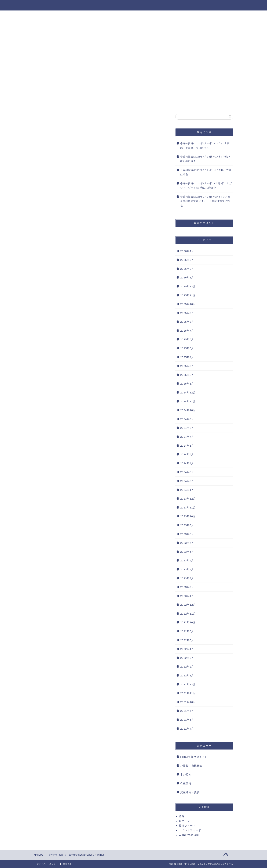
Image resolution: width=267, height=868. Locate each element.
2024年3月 (187, 472)
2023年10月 (188, 516)
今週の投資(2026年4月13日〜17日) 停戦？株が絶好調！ (205, 159)
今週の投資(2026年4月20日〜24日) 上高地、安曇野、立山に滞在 (205, 146)
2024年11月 (188, 401)
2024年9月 (187, 419)
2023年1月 (187, 596)
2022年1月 (187, 675)
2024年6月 (187, 446)
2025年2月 (187, 375)
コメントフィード (190, 830)
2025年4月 (187, 357)
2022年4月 (187, 649)
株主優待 (186, 783)
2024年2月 (187, 481)
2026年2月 (187, 269)
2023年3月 (187, 578)
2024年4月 (187, 463)
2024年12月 (188, 392)
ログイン (184, 821)
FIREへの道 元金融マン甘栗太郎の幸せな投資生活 (133, 5)
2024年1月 (187, 490)
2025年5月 (187, 348)
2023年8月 (187, 534)
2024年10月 (188, 410)
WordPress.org (189, 835)
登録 (182, 816)
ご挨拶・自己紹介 (191, 766)
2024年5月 (187, 454)
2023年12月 (188, 499)
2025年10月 (188, 304)
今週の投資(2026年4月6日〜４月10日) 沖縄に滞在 (206, 172)
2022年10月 (188, 622)
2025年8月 (187, 322)
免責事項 (67, 864)
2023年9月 (187, 525)
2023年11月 (188, 507)
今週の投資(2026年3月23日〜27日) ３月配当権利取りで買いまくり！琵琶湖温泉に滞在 (205, 201)
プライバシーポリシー (47, 864)
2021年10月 (188, 702)
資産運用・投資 (134, 15)
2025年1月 (187, 384)
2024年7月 (187, 437)
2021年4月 (187, 729)
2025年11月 (188, 295)
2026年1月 (187, 277)
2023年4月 (187, 569)
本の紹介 (186, 774)
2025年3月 (187, 366)
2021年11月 (188, 693)
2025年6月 (187, 339)
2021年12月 (188, 684)
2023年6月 (187, 552)
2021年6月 (187, 711)
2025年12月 (188, 286)
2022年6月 (187, 631)
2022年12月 (188, 605)
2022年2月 (187, 667)
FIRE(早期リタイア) (193, 757)
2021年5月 (187, 720)
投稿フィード (187, 826)
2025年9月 (187, 313)
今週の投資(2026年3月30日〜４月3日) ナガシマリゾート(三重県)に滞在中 (206, 186)
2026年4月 (187, 251)
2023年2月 (187, 587)
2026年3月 (187, 260)
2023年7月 (187, 543)
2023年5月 (187, 560)
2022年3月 (187, 658)
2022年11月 (188, 614)
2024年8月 (187, 428)
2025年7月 (187, 331)
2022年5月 (187, 640)
